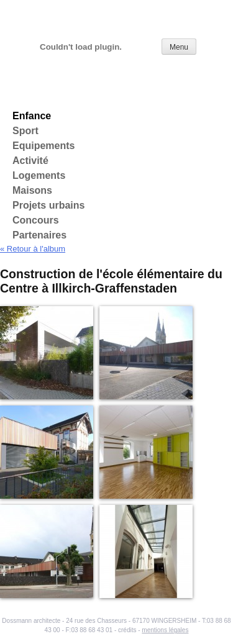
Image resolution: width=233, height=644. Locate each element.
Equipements (43, 146)
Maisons (32, 190)
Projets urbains (48, 205)
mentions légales (165, 630)
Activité (30, 161)
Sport (25, 131)
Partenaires (39, 235)
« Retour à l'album (33, 249)
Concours (36, 220)
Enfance (32, 116)
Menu (179, 47)
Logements (39, 175)
